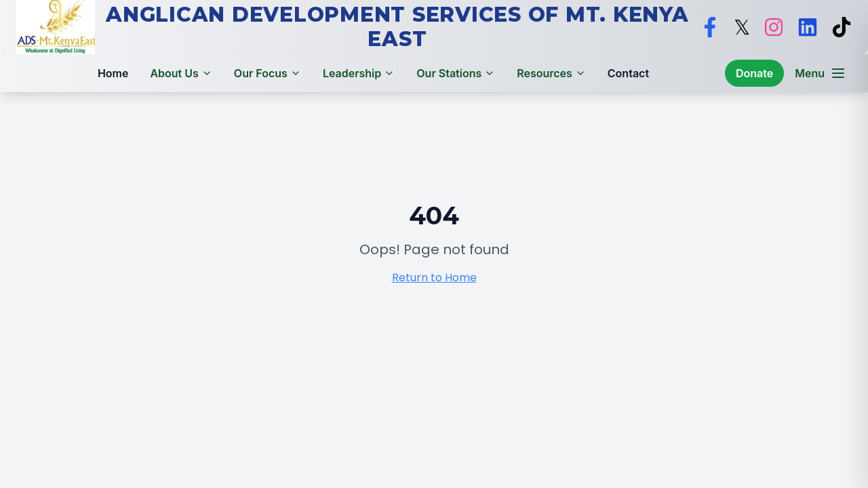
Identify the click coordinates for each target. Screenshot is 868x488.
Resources (551, 73)
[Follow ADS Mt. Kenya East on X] (742, 27)
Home (113, 73)
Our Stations (456, 73)
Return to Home (434, 278)
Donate (754, 73)
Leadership (359, 73)
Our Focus (268, 73)
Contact (628, 73)
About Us (181, 73)
